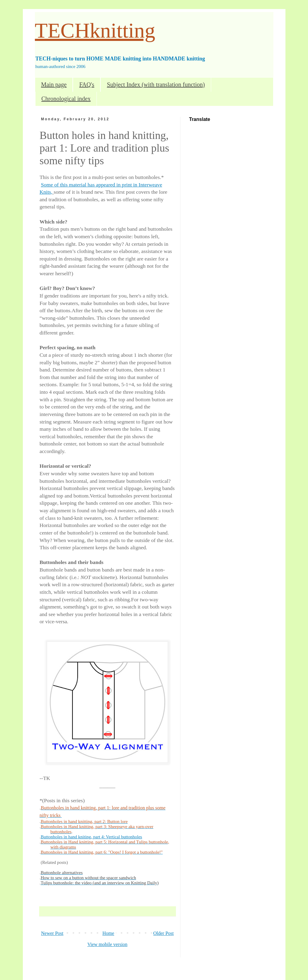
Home (108, 933)
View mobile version (107, 944)
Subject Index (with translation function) (156, 85)
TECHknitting (95, 31)
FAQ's (87, 85)
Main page (54, 85)
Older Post (164, 933)
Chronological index (66, 99)
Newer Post (52, 933)
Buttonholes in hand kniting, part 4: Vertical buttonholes (91, 837)
